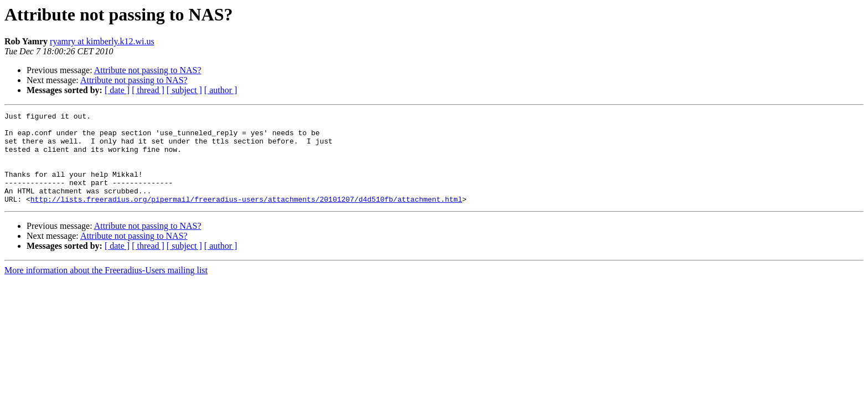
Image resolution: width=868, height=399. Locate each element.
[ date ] (117, 90)
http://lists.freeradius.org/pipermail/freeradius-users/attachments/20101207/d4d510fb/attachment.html (246, 217)
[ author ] (221, 90)
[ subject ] (184, 90)
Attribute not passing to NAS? (148, 70)
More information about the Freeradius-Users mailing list (106, 288)
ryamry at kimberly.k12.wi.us (102, 41)
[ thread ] (148, 90)
